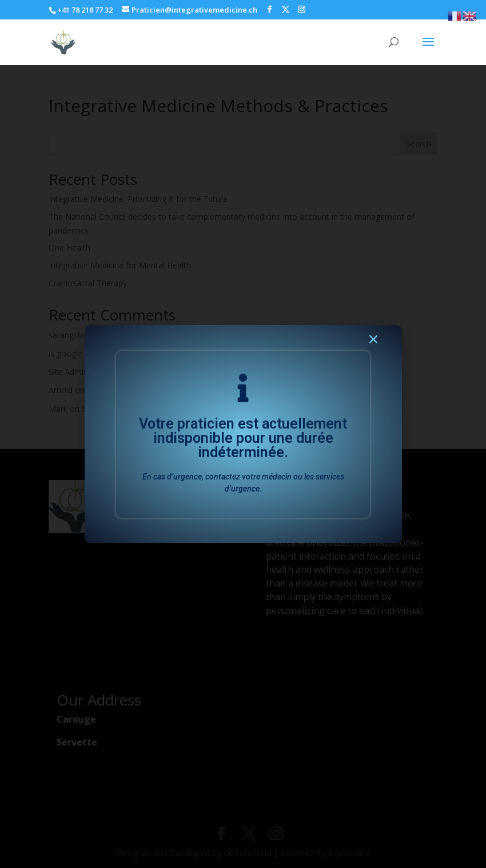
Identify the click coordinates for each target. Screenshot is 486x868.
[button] (373, 343)
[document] (243, 434)
